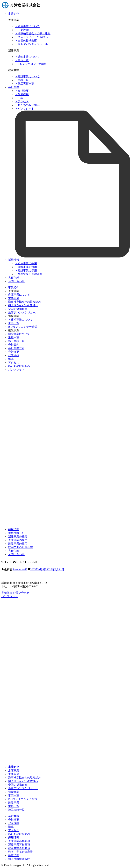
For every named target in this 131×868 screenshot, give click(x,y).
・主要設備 (22, 30)
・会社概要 (22, 91)
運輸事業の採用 (18, 536)
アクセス (14, 362)
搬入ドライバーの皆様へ (23, 305)
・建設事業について (27, 76)
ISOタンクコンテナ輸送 (23, 327)
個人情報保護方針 (19, 859)
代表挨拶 (14, 355)
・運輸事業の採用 (26, 267)
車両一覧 (14, 323)
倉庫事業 (14, 770)
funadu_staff (20, 569)
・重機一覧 (22, 80)
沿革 (11, 359)
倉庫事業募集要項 (19, 841)
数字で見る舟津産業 (20, 547)
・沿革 (19, 98)
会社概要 (14, 352)
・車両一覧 (22, 60)
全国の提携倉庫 (18, 309)
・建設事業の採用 (26, 270)
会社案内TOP (16, 348)
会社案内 (14, 87)
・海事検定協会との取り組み (33, 33)
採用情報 (14, 260)
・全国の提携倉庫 (26, 41)
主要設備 (14, 298)
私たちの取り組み (19, 366)
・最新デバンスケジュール (31, 44)
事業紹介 (14, 14)
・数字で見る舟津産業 (29, 274)
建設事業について (19, 334)
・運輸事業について (27, 57)
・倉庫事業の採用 (26, 263)
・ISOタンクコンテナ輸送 (31, 64)
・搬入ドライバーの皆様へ (31, 37)
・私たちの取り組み (27, 105)
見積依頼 (14, 278)
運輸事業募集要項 (19, 845)
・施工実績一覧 (25, 84)
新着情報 (14, 855)
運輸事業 (14, 792)
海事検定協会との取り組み (25, 302)
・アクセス (22, 101)
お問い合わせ (16, 281)
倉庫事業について (19, 295)
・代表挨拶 (22, 94)
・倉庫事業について (27, 26)
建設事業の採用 (18, 544)
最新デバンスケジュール (23, 312)
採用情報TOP (16, 533)
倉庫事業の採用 (18, 540)
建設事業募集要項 (19, 848)
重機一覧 (14, 337)
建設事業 (14, 803)
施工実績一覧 (16, 341)
